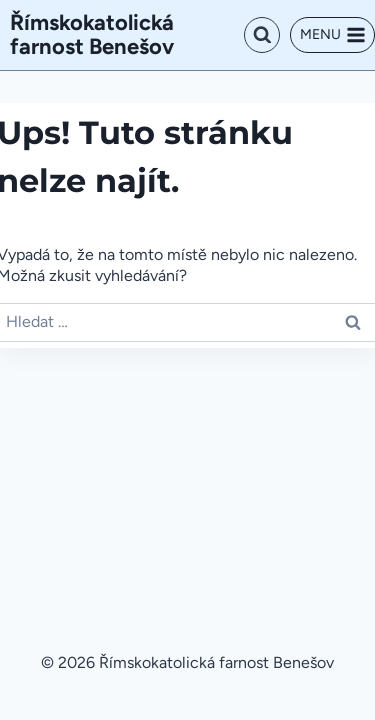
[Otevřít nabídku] (332, 35)
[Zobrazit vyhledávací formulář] (262, 35)
